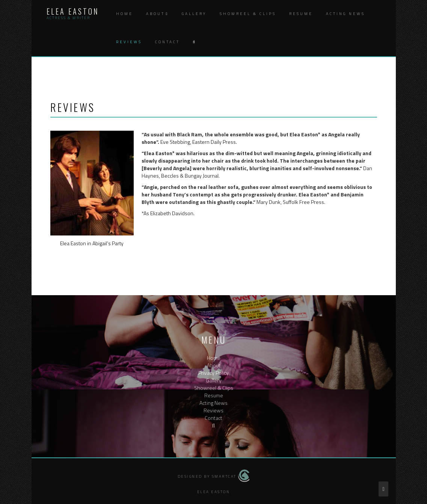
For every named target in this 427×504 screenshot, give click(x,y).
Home (124, 14)
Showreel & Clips (248, 14)
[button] (194, 42)
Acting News (346, 14)
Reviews (129, 42)
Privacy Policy (213, 373)
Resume (301, 14)
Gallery (194, 14)
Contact (167, 42)
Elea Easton (73, 11)
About (155, 14)
